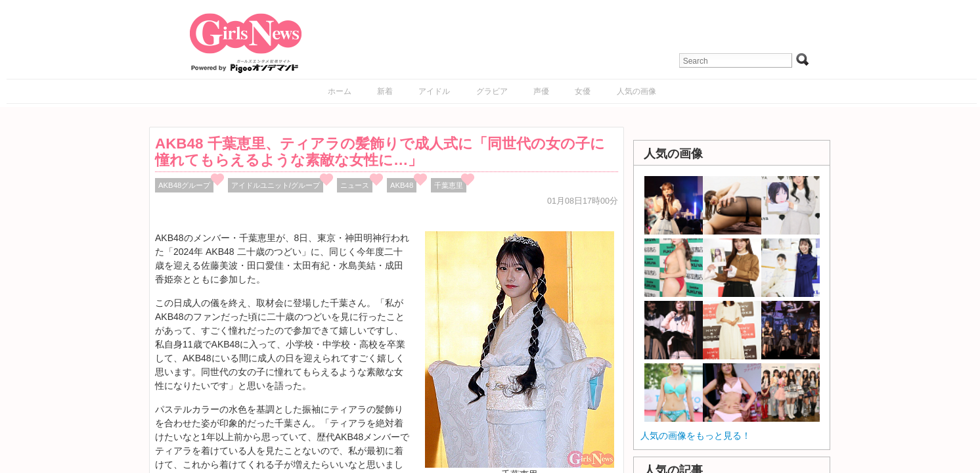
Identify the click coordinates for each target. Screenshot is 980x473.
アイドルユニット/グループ (276, 185)
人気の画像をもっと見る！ (696, 436)
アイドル (434, 91)
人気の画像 (636, 91)
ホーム (340, 91)
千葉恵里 (449, 185)
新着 (385, 91)
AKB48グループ (184, 185)
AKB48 (402, 185)
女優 (583, 91)
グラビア (492, 91)
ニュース (355, 185)
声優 (541, 91)
